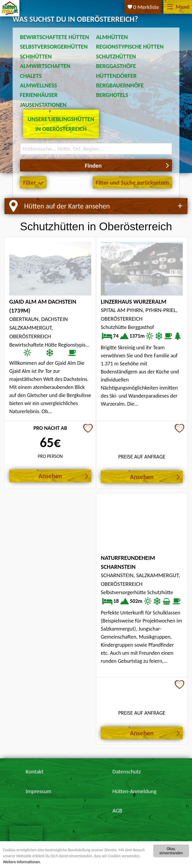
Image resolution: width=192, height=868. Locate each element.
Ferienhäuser (39, 95)
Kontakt (35, 772)
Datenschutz (127, 772)
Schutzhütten (116, 56)
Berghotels (112, 95)
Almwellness (39, 85)
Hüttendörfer (116, 76)
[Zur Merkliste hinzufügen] (88, 429)
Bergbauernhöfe (120, 85)
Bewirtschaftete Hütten (55, 37)
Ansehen (50, 476)
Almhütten (112, 37)
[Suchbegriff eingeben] (96, 149)
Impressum (38, 791)
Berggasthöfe (116, 66)
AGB (117, 811)
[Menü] (170, 7)
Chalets (31, 76)
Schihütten (36, 56)
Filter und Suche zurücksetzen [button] (132, 183)
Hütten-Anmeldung (134, 791)
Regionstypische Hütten (130, 47)
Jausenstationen (43, 105)
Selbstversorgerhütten (54, 47)
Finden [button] (93, 166)
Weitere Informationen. (22, 862)
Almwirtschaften (45, 66)
